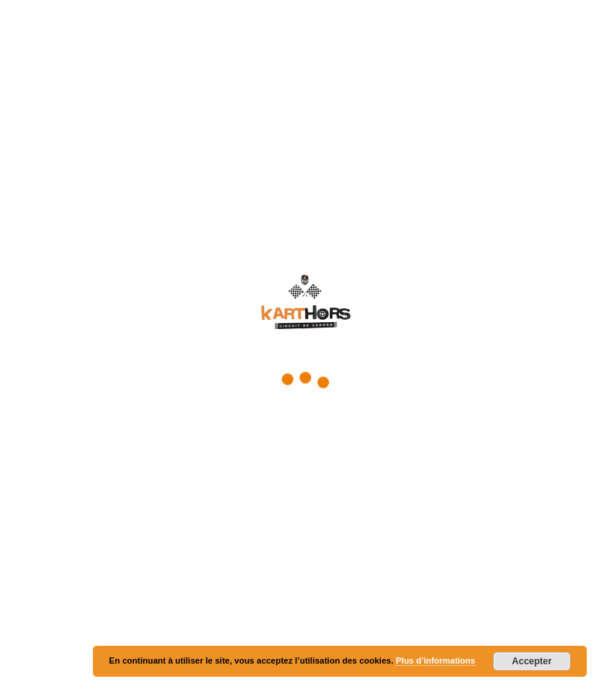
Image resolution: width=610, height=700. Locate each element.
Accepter (531, 661)
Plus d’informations (435, 661)
